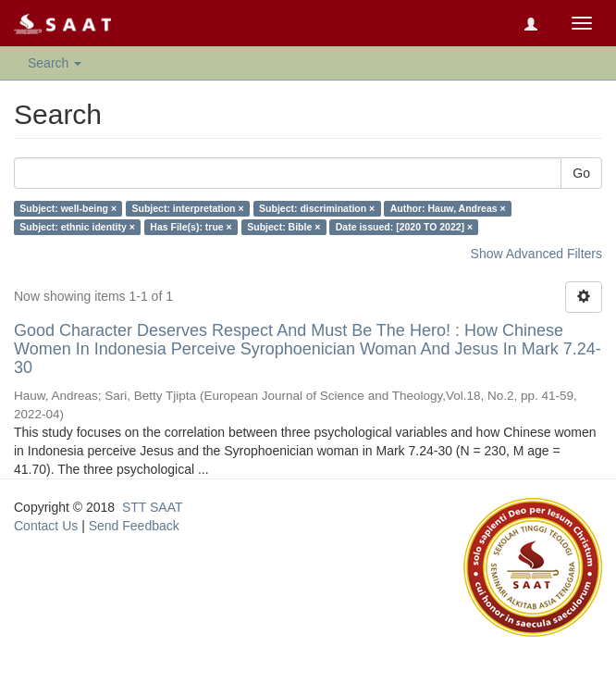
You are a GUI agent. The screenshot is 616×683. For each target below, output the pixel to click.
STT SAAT (153, 507)
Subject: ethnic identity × (77, 227)
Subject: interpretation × (188, 208)
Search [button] (55, 63)
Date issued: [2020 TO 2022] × (404, 227)
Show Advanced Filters (536, 254)
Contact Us (46, 526)
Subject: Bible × (283, 227)
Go (581, 173)
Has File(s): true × (191, 227)
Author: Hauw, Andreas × (448, 208)
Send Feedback (134, 526)
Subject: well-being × (68, 208)
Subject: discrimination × (317, 208)
